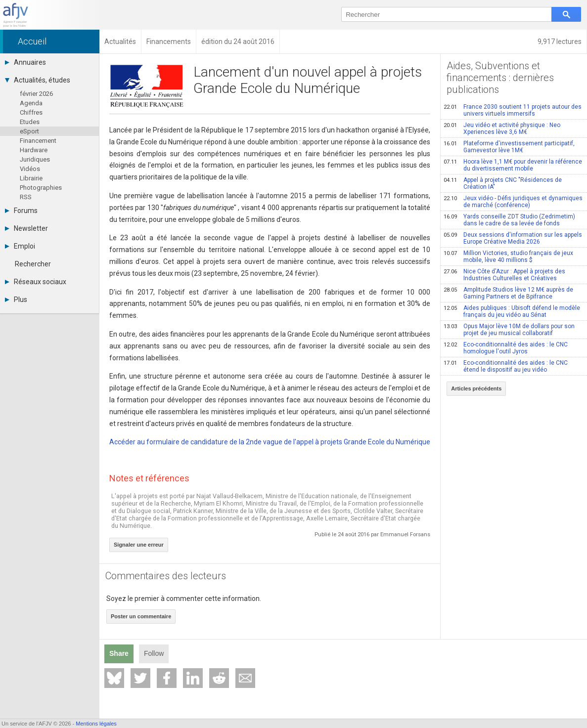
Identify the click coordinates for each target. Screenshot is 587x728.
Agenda (31, 103)
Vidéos (30, 169)
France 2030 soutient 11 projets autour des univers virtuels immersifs (513, 110)
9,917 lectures (560, 42)
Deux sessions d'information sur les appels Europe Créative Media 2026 (513, 238)
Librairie (31, 178)
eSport (29, 131)
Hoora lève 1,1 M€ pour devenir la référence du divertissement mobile (513, 165)
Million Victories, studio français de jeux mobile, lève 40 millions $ (508, 257)
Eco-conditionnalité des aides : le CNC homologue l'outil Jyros (506, 348)
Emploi (20, 246)
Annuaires (25, 62)
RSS (26, 197)
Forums (21, 211)
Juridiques (35, 159)
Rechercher (33, 264)
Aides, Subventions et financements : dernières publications (500, 78)
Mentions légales (96, 724)
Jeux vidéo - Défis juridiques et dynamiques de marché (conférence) (513, 202)
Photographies (41, 188)
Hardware (34, 150)
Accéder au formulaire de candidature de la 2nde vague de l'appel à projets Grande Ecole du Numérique (270, 442)
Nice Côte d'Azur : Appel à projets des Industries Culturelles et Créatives (504, 275)
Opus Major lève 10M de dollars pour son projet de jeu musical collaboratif (509, 330)
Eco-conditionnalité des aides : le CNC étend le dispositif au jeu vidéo (506, 366)
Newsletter (26, 228)
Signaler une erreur (139, 545)
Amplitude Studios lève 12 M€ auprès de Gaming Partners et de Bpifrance (508, 293)
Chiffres (31, 112)
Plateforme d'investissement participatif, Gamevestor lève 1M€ (509, 147)
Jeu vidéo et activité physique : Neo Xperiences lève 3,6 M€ (502, 128)
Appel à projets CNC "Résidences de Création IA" (503, 183)
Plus (16, 300)
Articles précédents (476, 388)
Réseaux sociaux (36, 282)
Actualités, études (38, 80)
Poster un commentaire (141, 616)
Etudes (30, 122)
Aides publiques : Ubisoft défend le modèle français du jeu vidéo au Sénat (512, 311)
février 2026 (36, 94)
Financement (38, 141)
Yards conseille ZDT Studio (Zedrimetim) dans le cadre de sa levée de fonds (509, 220)
